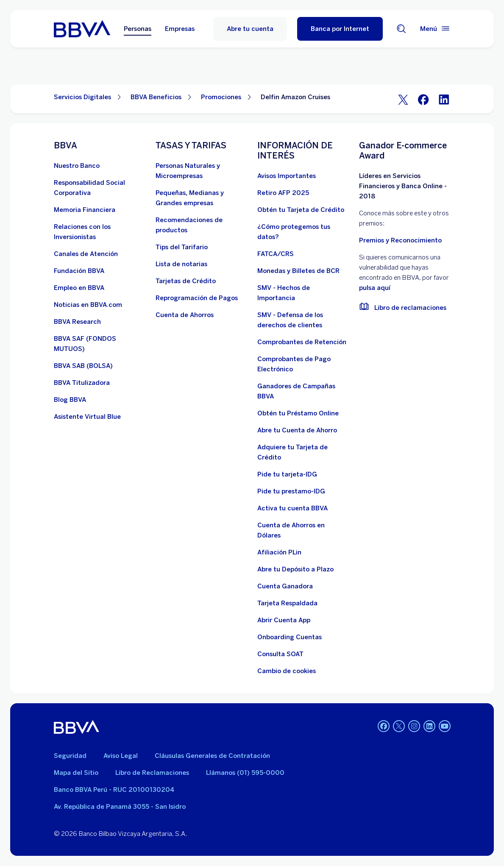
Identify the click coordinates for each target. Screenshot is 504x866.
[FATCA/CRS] (276, 254)
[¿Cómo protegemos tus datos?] (303, 232)
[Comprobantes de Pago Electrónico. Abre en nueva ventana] (303, 364)
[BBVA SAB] (83, 366)
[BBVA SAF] (100, 344)
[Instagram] (414, 727)
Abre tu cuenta (250, 29)
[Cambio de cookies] (287, 671)
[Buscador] (401, 29)
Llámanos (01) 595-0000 (245, 773)
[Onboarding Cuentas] (290, 637)
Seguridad (70, 756)
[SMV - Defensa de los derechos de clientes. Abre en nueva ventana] (303, 320)
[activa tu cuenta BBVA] (292, 508)
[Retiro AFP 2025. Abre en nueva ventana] (283, 193)
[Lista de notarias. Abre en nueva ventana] (181, 264)
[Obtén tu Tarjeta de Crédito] (301, 210)
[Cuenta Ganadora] (285, 586)
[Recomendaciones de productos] (201, 225)
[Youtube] (445, 727)
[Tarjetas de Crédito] (186, 281)
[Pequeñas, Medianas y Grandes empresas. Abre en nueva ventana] (201, 198)
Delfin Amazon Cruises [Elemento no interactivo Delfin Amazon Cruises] (295, 97)
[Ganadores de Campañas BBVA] (303, 391)
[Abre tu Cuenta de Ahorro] (297, 430)
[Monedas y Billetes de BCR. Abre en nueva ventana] (298, 271)
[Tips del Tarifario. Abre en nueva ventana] (182, 247)
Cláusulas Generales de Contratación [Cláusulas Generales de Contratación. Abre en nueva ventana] (212, 756)
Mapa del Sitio (76, 773)
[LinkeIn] (444, 99)
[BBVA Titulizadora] (82, 383)
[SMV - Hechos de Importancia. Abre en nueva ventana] (303, 293)
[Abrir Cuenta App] (284, 620)
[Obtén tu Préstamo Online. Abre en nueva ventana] (298, 413)
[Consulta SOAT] (280, 654)
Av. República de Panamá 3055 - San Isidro (120, 807)
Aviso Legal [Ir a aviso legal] (121, 756)
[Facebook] (423, 99)
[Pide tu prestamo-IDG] (291, 491)
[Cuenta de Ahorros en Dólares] (303, 530)
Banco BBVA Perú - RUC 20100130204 (114, 790)
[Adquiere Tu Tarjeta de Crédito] (303, 452)
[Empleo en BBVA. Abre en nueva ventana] (79, 288)
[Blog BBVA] (70, 400)
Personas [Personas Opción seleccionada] (138, 29)
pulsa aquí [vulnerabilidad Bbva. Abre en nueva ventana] (375, 288)
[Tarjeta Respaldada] (287, 603)
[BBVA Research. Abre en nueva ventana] (77, 322)
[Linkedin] (429, 727)
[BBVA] (77, 727)
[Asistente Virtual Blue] (87, 417)
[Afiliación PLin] (279, 552)
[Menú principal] (435, 29)
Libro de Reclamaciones (152, 773)
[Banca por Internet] (340, 29)
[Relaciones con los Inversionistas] (100, 232)
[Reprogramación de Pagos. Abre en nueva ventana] (197, 298)
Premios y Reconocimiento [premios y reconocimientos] (400, 240)
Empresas (180, 29)
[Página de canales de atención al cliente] (86, 254)
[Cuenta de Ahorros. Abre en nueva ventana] (185, 315)
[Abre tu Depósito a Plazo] (295, 569)
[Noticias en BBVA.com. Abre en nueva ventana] (88, 305)
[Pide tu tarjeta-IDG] (287, 474)
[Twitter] (403, 99)
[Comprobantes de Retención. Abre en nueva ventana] (302, 342)
